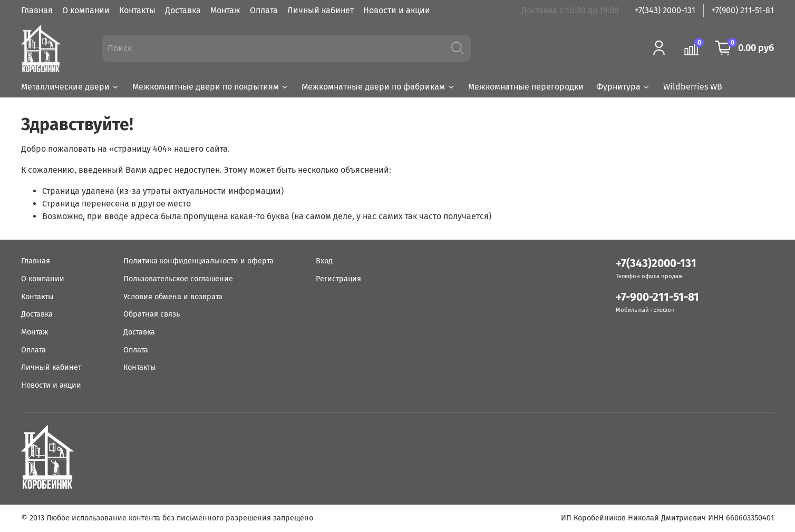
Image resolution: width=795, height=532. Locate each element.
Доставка (183, 10)
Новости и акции (397, 10)
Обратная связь (152, 314)
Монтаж (225, 10)
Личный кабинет (321, 10)
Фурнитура (623, 87)
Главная (37, 10)
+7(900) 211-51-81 (743, 10)
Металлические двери (70, 87)
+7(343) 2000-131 (665, 10)
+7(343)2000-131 (656, 264)
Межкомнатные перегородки (526, 87)
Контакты (137, 10)
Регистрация (338, 279)
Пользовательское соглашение (178, 279)
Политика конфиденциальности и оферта (198, 261)
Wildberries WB (693, 87)
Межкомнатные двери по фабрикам (378, 87)
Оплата (264, 10)
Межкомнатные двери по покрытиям (211, 87)
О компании (86, 10)
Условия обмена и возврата (173, 297)
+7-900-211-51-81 (657, 297)
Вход (324, 261)
